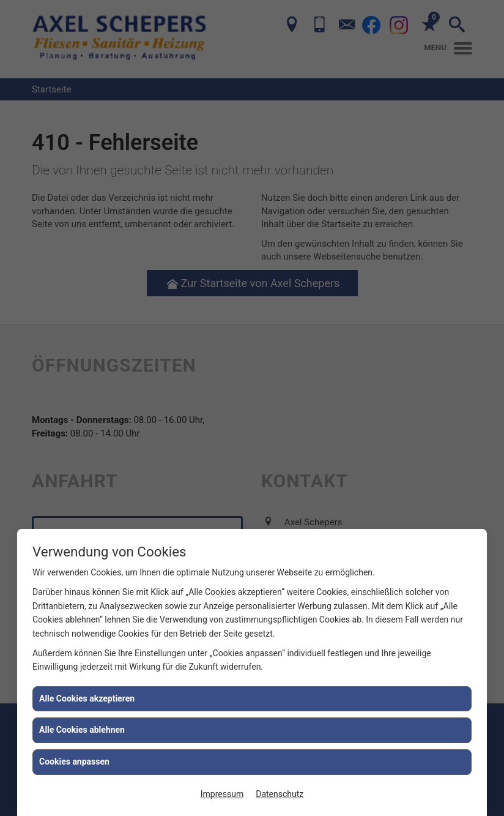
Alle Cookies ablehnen (82, 730)
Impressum (222, 794)
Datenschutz (280, 794)
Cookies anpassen (74, 762)
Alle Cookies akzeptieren (87, 698)
